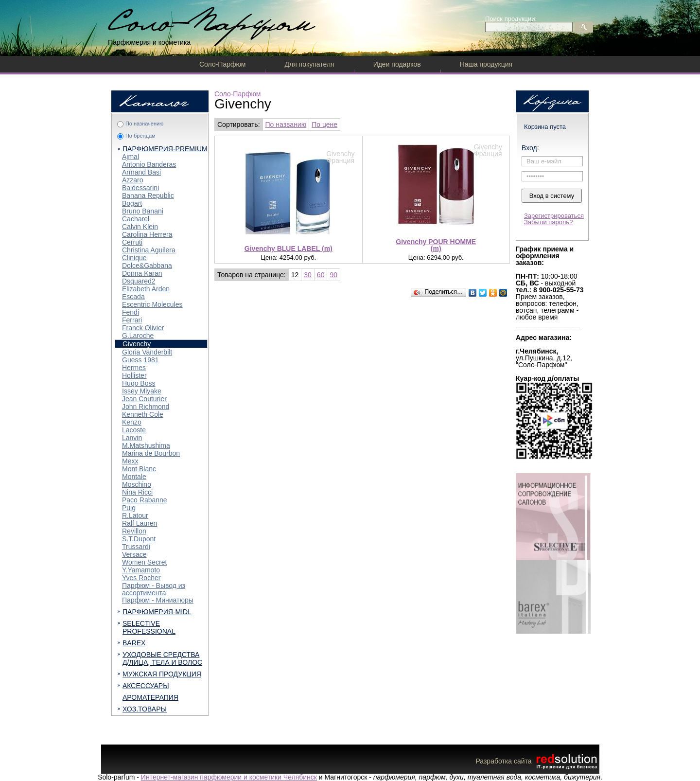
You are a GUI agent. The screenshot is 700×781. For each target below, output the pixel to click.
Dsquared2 (139, 281)
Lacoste (134, 430)
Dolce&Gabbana (147, 266)
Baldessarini (140, 188)
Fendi (131, 312)
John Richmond (146, 407)
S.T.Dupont (139, 539)
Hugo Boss (139, 383)
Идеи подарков (397, 64)
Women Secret (144, 562)
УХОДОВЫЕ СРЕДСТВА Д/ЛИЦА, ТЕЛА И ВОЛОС (162, 658)
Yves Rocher (141, 578)
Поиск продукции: (511, 19)
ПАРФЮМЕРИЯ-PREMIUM (165, 149)
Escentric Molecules (152, 304)
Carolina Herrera (147, 234)
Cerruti (132, 242)
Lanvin (132, 438)
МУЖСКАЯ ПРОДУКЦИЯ (162, 674)
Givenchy (137, 344)
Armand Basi (141, 172)
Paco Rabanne (145, 500)
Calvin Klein (140, 227)
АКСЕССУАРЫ (146, 686)
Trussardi (136, 547)
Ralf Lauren (140, 523)
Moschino (137, 484)
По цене (324, 124)
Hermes (134, 368)
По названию (286, 124)
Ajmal (131, 157)
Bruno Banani (143, 211)
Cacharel (136, 219)
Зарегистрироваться (554, 216)
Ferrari (132, 320)
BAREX (134, 643)
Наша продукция (486, 64)
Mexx (130, 461)
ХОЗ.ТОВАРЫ (145, 709)
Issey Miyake (142, 391)
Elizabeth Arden (146, 289)
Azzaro (133, 180)
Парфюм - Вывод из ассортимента (154, 589)
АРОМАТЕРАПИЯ (150, 697)
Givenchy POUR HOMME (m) (436, 245)
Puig (129, 508)
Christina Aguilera (149, 250)
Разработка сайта (537, 761)
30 (308, 275)
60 (321, 275)
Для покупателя (309, 64)
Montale (134, 477)
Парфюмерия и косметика (149, 42)
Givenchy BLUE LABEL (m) (289, 248)
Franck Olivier (143, 328)
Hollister (134, 375)
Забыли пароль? (548, 222)
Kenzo (132, 422)
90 (333, 275)
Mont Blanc (139, 469)
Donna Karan (142, 273)
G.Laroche (138, 336)
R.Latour (135, 515)
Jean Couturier (144, 399)
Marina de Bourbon (151, 453)
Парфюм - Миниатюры (158, 600)
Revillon (134, 531)
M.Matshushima (146, 445)
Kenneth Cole (143, 414)
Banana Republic (148, 195)
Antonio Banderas (149, 164)
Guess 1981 (140, 360)
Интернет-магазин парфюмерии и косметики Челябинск (229, 777)
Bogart (132, 203)
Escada (133, 297)
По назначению (144, 124)
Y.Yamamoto (141, 570)
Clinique (134, 258)
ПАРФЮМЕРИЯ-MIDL (157, 612)
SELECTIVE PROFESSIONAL (149, 627)
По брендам (140, 136)
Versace (134, 554)
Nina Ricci (137, 492)
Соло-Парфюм (222, 64)
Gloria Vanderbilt (147, 352)
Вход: (530, 148)
